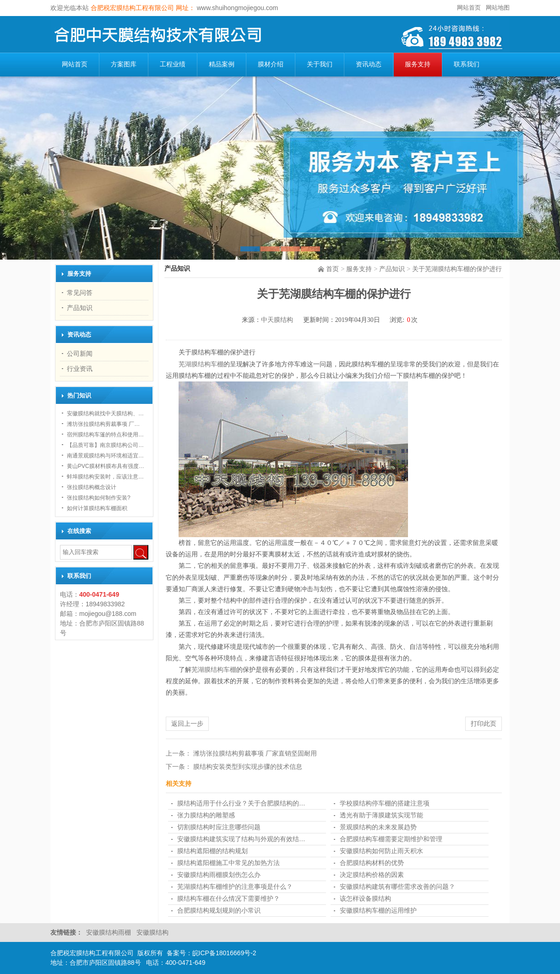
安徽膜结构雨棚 (109, 932)
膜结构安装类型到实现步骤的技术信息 (248, 767)
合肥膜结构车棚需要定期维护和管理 (391, 839)
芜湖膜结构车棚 (201, 364)
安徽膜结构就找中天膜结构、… (105, 414)
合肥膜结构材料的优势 (372, 863)
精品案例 (222, 64)
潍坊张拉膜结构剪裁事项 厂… (103, 424)
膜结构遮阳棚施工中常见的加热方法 (228, 863)
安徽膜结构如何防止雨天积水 (381, 851)
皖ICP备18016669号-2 (224, 953)
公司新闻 (80, 354)
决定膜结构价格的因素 (372, 875)
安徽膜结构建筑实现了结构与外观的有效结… (241, 839)
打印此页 (484, 724)
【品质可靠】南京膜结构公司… (105, 445)
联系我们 (467, 64)
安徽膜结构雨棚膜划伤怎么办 (219, 875)
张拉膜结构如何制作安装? (99, 498)
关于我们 (320, 64)
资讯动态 (369, 64)
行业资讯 (80, 369)
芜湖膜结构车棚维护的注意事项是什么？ (235, 887)
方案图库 (124, 64)
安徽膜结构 (152, 932)
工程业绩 (173, 64)
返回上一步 (187, 724)
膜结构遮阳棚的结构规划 (212, 851)
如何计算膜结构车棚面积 (97, 508)
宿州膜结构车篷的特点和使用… (105, 435)
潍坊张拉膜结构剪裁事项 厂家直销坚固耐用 (255, 753)
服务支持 (418, 64)
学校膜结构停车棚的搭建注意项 (385, 803)
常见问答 (80, 293)
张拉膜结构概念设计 (92, 487)
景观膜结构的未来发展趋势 (378, 827)
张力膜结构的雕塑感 (206, 815)
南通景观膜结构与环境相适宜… (105, 456)
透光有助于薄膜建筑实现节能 (381, 815)
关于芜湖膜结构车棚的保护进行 (457, 269)
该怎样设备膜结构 (365, 898)
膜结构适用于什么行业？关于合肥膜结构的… (241, 803)
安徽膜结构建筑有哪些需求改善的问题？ (397, 887)
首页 (332, 269)
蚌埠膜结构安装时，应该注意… (105, 477)
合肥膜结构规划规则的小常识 (219, 910)
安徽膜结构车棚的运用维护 (378, 910)
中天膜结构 (277, 320)
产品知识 (392, 269)
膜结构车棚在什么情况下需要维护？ (228, 898)
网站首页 (469, 8)
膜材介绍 (271, 64)
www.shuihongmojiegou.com (237, 8)
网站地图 (498, 8)
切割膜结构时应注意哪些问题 (219, 827)
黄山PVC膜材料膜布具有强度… (106, 466)
